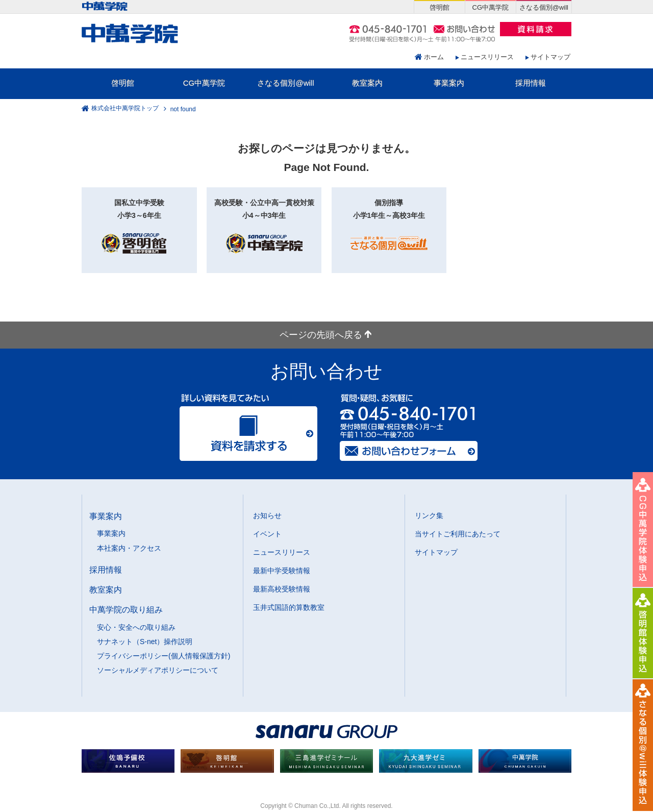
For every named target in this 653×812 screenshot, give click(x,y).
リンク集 (429, 515)
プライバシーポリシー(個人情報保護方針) (164, 656)
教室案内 (367, 83)
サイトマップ (550, 57)
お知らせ (267, 515)
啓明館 (123, 83)
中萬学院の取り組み (126, 609)
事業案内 (449, 83)
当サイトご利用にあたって (458, 534)
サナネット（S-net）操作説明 (145, 642)
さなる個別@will (285, 83)
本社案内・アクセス (129, 548)
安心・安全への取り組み (136, 627)
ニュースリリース (487, 57)
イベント (267, 534)
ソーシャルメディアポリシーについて (158, 670)
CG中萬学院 (204, 83)
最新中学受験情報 (282, 571)
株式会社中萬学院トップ (125, 109)
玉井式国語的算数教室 (289, 607)
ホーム (434, 57)
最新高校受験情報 (282, 589)
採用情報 (531, 83)
